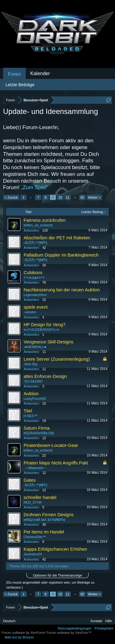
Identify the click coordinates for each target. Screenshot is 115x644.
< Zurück (11, 197)
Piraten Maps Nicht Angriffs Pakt (56, 463)
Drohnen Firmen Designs (49, 515)
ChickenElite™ (35, 537)
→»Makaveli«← (36, 468)
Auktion (31, 394)
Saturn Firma (37, 428)
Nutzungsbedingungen (75, 628)
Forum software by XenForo (24, 633)
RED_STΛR (33, 502)
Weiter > (94, 197)
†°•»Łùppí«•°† (34, 277)
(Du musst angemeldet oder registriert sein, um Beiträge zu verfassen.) (50, 585)
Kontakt (96, 621)
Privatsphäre (104, 628)
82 (82, 197)
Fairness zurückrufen (45, 220)
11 (67, 197)
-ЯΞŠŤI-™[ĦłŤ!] (35, 243)
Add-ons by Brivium (19, 637)
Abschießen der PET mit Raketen (57, 238)
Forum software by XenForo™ (69, 633)
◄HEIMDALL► (35, 347)
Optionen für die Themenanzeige (57, 575)
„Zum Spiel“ (35, 187)
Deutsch (9, 621)
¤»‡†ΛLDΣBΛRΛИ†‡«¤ (41, 330)
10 (60, 197)
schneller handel (40, 497)
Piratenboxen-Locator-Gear (51, 445)
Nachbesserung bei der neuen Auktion (62, 290)
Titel (28, 411)
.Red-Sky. (31, 364)
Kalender (40, 73)
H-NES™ (31, 416)
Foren (14, 74)
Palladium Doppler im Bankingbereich (61, 255)
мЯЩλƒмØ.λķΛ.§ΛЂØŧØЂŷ (44, 520)
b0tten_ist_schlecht (38, 225)
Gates (30, 480)
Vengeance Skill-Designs (48, 342)
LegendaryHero (35, 295)
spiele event (36, 307)
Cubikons (33, 273)
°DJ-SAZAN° (33, 381)
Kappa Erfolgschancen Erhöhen (55, 549)
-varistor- (30, 312)
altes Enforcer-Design (45, 376)
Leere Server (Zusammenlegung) (57, 359)
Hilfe (109, 621)
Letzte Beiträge (20, 85)
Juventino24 (33, 554)
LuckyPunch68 (35, 399)
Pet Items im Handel (44, 532)
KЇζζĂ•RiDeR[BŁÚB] (39, 433)
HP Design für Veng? (45, 325)
